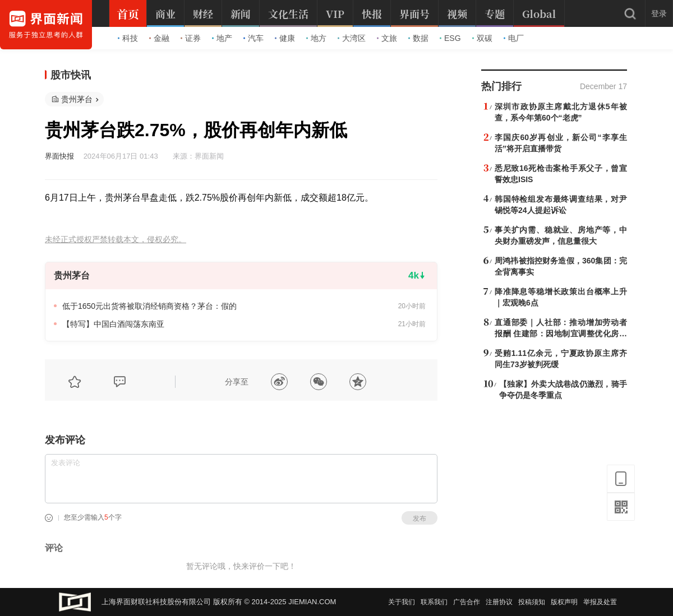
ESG (450, 38)
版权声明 (564, 602)
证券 (191, 38)
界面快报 (59, 156)
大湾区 (352, 38)
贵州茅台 (77, 99)
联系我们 (434, 602)
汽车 (253, 38)
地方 (316, 38)
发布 (420, 518)
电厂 (514, 38)
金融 (159, 38)
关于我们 (402, 602)
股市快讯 (71, 75)
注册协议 (499, 602)
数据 (418, 38)
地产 (222, 38)
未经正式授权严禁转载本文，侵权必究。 (116, 240)
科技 (128, 38)
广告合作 (467, 602)
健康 (285, 38)
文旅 (387, 38)
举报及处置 (600, 602)
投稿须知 (532, 602)
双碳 (482, 38)
